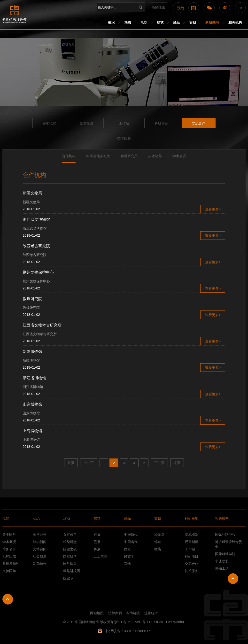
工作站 (124, 123)
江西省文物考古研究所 (42, 325)
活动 (144, 23)
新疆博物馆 (32, 352)
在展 (97, 535)
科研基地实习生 (98, 156)
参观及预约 (11, 564)
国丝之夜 (70, 549)
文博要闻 (40, 549)
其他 (127, 564)
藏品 (176, 23)
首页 (71, 463)
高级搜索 (158, 7)
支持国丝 (9, 571)
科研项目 (161, 123)
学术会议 (179, 156)
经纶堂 (159, 535)
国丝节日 (70, 578)
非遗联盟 (222, 561)
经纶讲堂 (70, 542)
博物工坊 (222, 568)
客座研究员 (129, 156)
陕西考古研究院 (36, 246)
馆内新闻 (40, 542)
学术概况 (9, 542)
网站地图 (97, 613)
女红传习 (70, 535)
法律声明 (115, 613)
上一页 (89, 463)
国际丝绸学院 (225, 554)
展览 (160, 23)
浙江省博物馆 (34, 378)
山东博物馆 (32, 404)
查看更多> (213, 209)
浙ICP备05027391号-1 (131, 622)
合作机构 (69, 156)
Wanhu (178, 622)
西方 (127, 549)
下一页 (159, 463)
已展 (97, 542)
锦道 (158, 542)
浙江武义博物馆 (36, 220)
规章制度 (87, 123)
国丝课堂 (70, 564)
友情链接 (133, 613)
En (240, 8)
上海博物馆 (32, 431)
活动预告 (40, 564)
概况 (111, 23)
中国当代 (131, 542)
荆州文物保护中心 (38, 272)
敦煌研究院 (32, 299)
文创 (193, 23)
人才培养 (155, 156)
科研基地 (212, 23)
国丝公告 (40, 535)
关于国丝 (9, 535)
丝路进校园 (72, 571)
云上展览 (101, 556)
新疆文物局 (32, 193)
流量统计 (151, 613)
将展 (97, 549)
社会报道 (40, 556)
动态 (128, 23)
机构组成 (9, 556)
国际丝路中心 (225, 535)
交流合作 (199, 123)
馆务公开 (9, 549)
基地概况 (49, 123)
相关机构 (235, 23)
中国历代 (131, 535)
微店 (158, 549)
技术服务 (124, 138)
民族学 (129, 556)
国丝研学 (70, 556)
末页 (177, 463)
